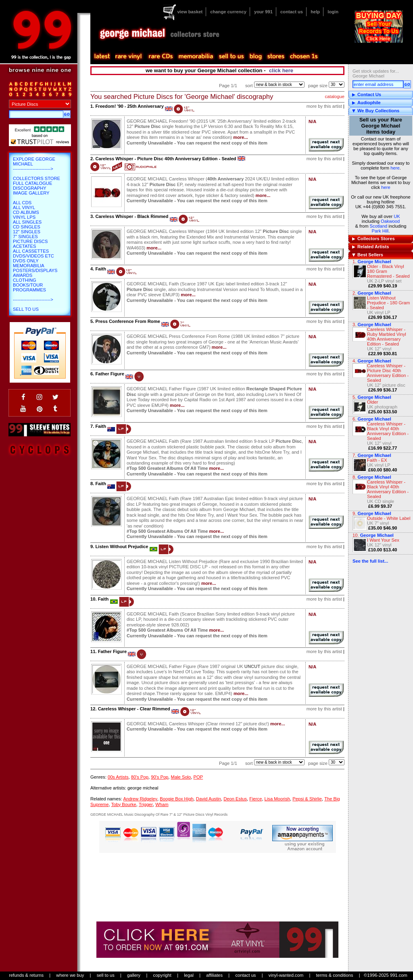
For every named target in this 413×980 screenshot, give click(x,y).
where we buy (70, 975)
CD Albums (26, 212)
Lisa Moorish (277, 799)
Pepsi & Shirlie (307, 799)
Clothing (25, 280)
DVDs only (26, 261)
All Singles (27, 222)
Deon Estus (235, 799)
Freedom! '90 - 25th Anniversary (129, 106)
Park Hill (380, 231)
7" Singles (25, 237)
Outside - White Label (389, 518)
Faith (101, 269)
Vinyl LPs (24, 217)
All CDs (22, 203)
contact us (292, 12)
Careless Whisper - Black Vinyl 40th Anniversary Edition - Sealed (388, 431)
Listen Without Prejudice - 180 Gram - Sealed (388, 303)
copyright (162, 975)
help (315, 12)
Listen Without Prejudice (122, 547)
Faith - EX (377, 460)
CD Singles (27, 227)
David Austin (209, 799)
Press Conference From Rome (127, 321)
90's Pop (160, 777)
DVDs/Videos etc (33, 256)
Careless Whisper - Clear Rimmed (134, 709)
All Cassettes (31, 251)
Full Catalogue (32, 183)
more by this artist (324, 106)
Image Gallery (31, 193)
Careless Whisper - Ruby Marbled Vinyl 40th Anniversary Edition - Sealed (387, 337)
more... (241, 137)
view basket (190, 12)
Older (372, 402)
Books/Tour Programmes (29, 287)
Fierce (256, 799)
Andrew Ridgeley (140, 799)
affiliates (214, 975)
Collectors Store (37, 178)
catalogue (335, 96)
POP (198, 777)
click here (281, 70)
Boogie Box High (176, 799)
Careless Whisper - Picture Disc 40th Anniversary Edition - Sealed (388, 373)
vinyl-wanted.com (286, 975)
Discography (30, 188)
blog (255, 57)
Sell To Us (26, 309)
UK (397, 216)
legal (189, 975)
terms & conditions (335, 975)
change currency (228, 12)
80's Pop (140, 777)
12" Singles (27, 232)
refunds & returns (26, 975)
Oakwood (390, 221)
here (395, 168)
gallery (134, 975)
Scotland (379, 226)
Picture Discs (30, 241)
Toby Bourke (124, 804)
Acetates (24, 246)
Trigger (146, 804)
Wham (162, 804)
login (333, 12)
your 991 (263, 12)
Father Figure (110, 374)
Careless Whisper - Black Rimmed (132, 216)
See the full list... (370, 561)
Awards (23, 275)
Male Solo (181, 777)
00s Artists (118, 777)
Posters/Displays (35, 270)
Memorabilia (29, 266)
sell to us (106, 975)
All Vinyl (24, 207)
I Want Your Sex (383, 540)
